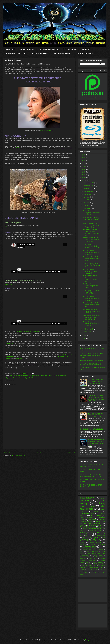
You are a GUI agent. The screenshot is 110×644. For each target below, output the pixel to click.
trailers (82, 525)
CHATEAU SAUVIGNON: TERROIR (28, 332)
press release (87, 498)
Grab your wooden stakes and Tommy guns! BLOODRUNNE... (92, 317)
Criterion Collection (95, 525)
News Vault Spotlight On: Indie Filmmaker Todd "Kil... (91, 305)
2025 (84, 158)
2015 (84, 338)
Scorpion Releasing (86, 534)
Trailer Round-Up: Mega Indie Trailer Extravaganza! (91, 292)
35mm (81, 551)
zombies (82, 532)
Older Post (71, 452)
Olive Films (97, 539)
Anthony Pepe (9, 343)
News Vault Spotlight (22, 378)
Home (39, 452)
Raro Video (102, 553)
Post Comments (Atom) (19, 455)
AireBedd (17, 148)
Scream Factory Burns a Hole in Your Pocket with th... (92, 265)
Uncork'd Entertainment (97, 544)
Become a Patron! (92, 98)
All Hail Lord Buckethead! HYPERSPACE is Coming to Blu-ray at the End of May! (97, 442)
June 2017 (87, 200)
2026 (84, 155)
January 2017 (88, 332)
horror (96, 511)
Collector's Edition (87, 518)
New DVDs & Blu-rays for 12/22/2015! (92, 429)
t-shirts (89, 564)
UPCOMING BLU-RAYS (49, 49)
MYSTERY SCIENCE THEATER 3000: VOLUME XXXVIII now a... (91, 233)
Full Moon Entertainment (96, 567)
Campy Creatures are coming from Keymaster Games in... (92, 311)
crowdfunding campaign (88, 548)
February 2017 (88, 329)
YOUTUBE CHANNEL (85, 53)
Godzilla (103, 548)
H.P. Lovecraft (99, 557)
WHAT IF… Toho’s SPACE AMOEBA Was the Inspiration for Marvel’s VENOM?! (91, 355)
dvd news (92, 520)
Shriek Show (94, 573)
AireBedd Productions (16, 376)
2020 (84, 172)
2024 (84, 161)
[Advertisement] (39, 441)
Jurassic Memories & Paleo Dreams (91, 361)
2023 (84, 163)
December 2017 (89, 183)
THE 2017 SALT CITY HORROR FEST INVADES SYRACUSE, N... (92, 279)
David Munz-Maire (53, 376)
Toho (92, 562)
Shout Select (101, 522)
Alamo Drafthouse (92, 569)
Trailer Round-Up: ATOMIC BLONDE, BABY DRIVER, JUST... (92, 246)
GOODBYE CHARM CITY (46, 130)
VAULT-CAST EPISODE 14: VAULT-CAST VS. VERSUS (91, 465)
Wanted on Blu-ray (93, 541)
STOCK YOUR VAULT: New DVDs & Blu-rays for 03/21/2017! (91, 252)
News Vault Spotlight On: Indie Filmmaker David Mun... (91, 259)
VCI (101, 546)
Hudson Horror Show (89, 550)
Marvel (82, 541)
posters (88, 536)
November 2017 (89, 186)
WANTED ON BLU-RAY (62, 53)
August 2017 (88, 194)
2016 (84, 335)
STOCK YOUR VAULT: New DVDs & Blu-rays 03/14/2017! (91, 271)
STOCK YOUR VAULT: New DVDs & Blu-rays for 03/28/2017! (91, 240)
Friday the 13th (92, 551)
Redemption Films (100, 564)
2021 (84, 169)
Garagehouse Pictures (86, 557)
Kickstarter (93, 559)
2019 (84, 175)
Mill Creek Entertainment (92, 523)
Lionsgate (102, 527)
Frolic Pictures (91, 553)
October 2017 (88, 189)
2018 (84, 178)
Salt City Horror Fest (89, 566)
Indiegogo (82, 559)
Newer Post (7, 452)
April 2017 (87, 206)
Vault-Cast (100, 562)
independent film (10, 378)
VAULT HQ (86, 49)
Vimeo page (20, 358)
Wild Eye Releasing (89, 546)
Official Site (9, 227)
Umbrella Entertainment (87, 527)
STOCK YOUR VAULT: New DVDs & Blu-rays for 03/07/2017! (91, 298)
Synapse (100, 550)
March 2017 (88, 208)
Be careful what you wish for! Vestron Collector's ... (91, 219)
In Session (63, 376)
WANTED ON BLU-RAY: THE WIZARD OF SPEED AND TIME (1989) (97, 381)
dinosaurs (85, 555)
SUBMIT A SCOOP (27, 49)
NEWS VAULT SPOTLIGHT (16, 53)
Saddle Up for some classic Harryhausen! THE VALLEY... (91, 286)
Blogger (87, 640)
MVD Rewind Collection (91, 537)
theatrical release (97, 555)
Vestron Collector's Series (92, 529)
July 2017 (87, 197)
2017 (84, 180)
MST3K (82, 530)
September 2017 (89, 191)
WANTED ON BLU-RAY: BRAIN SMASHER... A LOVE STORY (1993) (96, 415)
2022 (84, 166)
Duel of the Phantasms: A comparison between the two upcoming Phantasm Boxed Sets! (96, 398)
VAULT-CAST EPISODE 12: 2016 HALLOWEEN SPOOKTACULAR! (90, 476)
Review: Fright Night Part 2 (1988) (91, 364)
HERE (37, 70)
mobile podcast (88, 571)
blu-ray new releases (92, 505)
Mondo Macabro (95, 543)
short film (31, 378)
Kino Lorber (96, 516)
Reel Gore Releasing (100, 571)
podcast (82, 564)
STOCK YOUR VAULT (40, 53)
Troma (82, 544)
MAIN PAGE (10, 49)
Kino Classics (96, 532)
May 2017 (87, 203)
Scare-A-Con (85, 573)
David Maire (44, 376)
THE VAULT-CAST (70, 49)
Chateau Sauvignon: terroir (31, 376)
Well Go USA (96, 530)
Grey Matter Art (100, 536)
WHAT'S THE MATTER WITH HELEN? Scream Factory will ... (92, 225)
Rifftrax (82, 569)
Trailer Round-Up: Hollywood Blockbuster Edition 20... (91, 213)
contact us (31, 364)
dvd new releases (92, 508)
